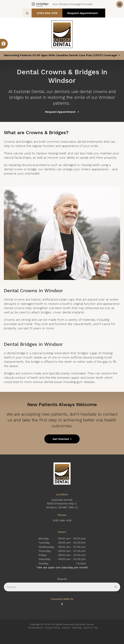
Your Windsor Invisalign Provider (62, 4)
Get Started (61, 439)
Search (66, 628)
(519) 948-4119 (48, 13)
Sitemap (77, 628)
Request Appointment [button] (84, 13)
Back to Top (91, 628)
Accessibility (35, 628)
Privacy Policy (53, 628)
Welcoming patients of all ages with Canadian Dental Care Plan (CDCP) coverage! (61, 55)
